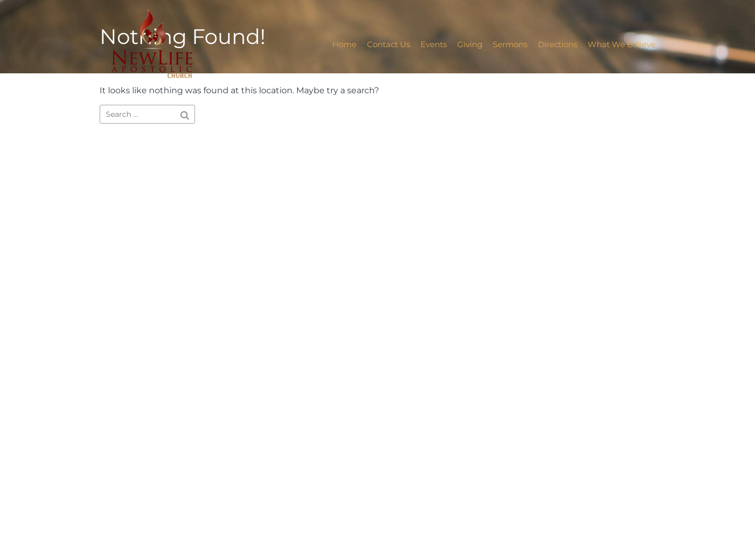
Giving (470, 44)
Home (344, 44)
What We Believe (622, 44)
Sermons (510, 44)
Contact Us (389, 44)
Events (434, 44)
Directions (558, 44)
